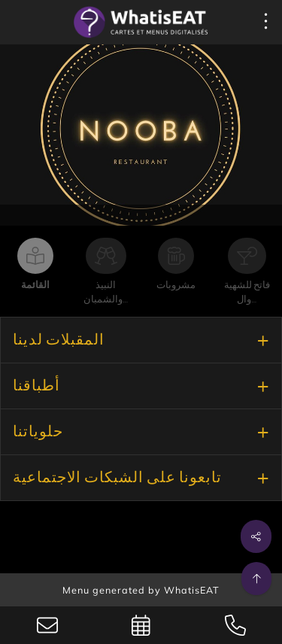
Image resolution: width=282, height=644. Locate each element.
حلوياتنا (38, 432)
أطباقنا (36, 386)
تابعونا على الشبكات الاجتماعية (117, 478)
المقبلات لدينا (59, 340)
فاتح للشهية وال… (247, 293)
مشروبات (176, 286)
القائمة (35, 286)
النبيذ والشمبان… (106, 293)
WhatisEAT (192, 590)
